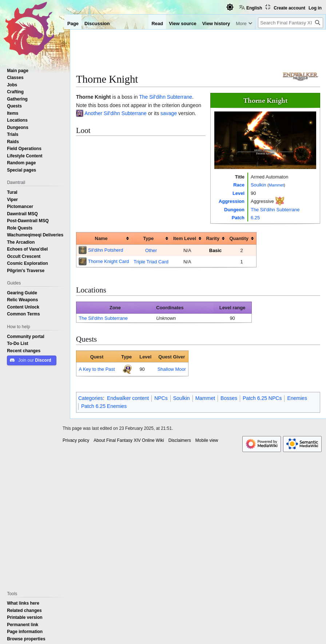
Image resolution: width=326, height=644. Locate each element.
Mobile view (207, 440)
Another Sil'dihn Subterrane (116, 113)
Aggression (232, 201)
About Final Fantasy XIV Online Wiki (129, 440)
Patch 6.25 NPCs (262, 398)
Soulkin (258, 185)
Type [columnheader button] (148, 238)
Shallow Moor (172, 369)
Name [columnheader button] (101, 238)
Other (151, 250)
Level (238, 193)
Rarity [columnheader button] (213, 238)
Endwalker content (128, 398)
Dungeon (234, 209)
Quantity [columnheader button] (239, 238)
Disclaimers (180, 440)
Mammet (277, 185)
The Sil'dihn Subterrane (275, 209)
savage (169, 113)
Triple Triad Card (151, 262)
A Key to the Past (97, 369)
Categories (91, 398)
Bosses (229, 398)
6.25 (255, 217)
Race (239, 185)
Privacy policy (76, 440)
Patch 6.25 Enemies (104, 406)
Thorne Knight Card (109, 261)
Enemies (297, 398)
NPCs (161, 398)
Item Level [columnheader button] (185, 238)
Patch (238, 217)
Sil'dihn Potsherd (106, 250)
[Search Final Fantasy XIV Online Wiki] (291, 23)
